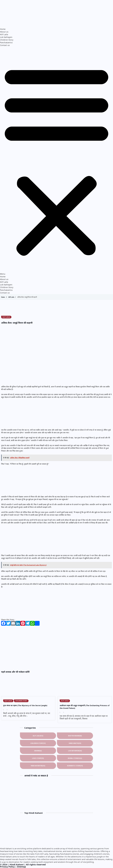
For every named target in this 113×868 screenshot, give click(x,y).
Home (3, 29)
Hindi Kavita (75, 743)
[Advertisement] (56, 310)
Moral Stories (75, 758)
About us (4, 32)
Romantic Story (75, 766)
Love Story (38, 758)
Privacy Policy (7, 867)
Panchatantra (6, 43)
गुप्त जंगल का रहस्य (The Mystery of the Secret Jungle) (25, 705)
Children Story (7, 40)
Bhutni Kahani (75, 736)
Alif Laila (4, 34)
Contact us (5, 45)
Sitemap (21, 867)
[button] (56, 161)
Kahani (38, 751)
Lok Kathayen (6, 37)
